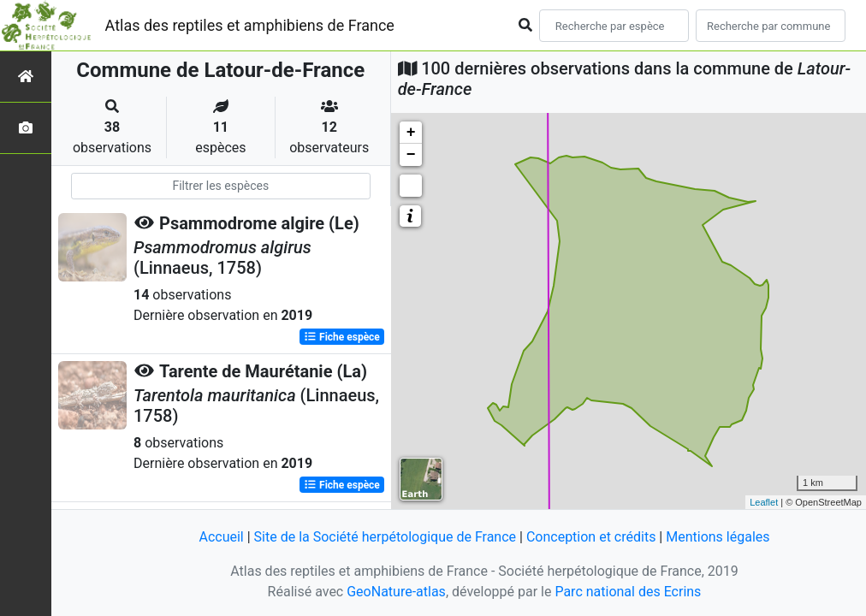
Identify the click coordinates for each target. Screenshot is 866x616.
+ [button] (411, 133)
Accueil (221, 537)
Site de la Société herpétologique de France (385, 537)
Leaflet (764, 502)
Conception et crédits (591, 537)
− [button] (411, 155)
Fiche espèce (342, 337)
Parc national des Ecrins (628, 592)
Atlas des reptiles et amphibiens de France (250, 25)
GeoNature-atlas (396, 592)
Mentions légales (718, 537)
